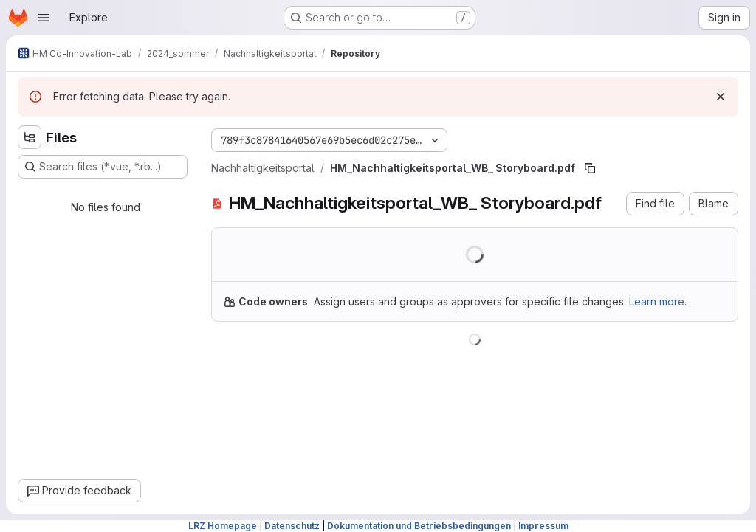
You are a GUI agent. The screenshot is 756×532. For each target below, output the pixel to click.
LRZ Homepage (223, 526)
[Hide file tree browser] (30, 137)
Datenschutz (292, 526)
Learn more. (658, 301)
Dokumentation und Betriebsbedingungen (419, 526)
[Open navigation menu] (44, 18)
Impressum (543, 526)
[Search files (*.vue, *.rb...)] (103, 167)
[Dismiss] (721, 97)
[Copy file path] (590, 168)
